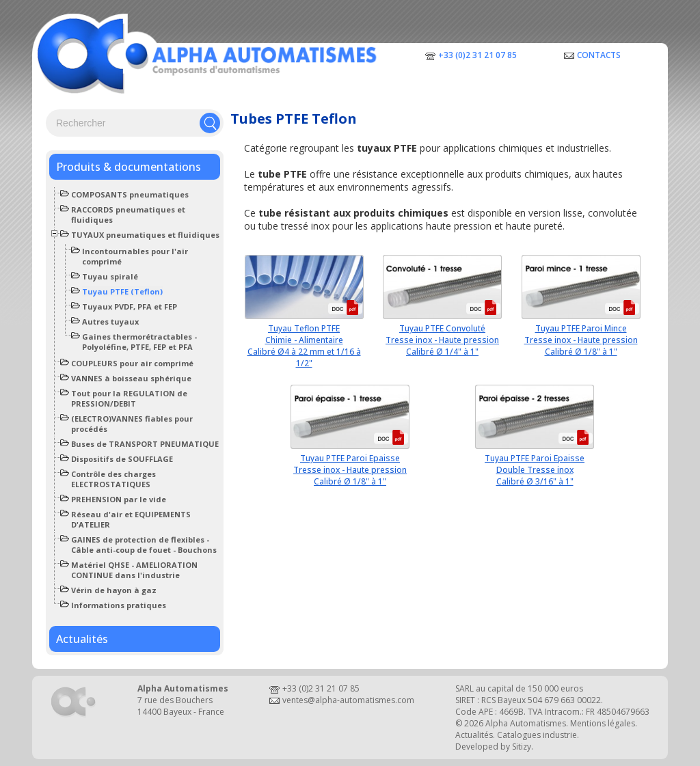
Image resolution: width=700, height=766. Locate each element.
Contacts (599, 55)
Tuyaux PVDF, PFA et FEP (130, 306)
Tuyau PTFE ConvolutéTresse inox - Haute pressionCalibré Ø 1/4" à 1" (442, 340)
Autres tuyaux (110, 322)
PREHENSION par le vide (119, 499)
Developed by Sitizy (493, 747)
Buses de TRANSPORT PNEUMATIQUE (145, 444)
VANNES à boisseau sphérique (131, 378)
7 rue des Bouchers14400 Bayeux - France (181, 706)
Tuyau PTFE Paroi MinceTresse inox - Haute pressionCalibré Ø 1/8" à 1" (581, 340)
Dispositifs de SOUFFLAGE (122, 459)
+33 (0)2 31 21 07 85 (477, 55)
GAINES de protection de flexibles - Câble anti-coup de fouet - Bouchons (144, 545)
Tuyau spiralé (110, 276)
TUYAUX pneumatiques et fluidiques (145, 235)
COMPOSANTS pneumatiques (130, 194)
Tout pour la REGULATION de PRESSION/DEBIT (129, 398)
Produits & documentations (129, 167)
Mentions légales (603, 723)
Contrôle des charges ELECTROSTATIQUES (113, 479)
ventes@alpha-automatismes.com (348, 700)
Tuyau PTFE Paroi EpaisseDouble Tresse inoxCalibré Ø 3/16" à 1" (535, 470)
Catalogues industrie (537, 735)
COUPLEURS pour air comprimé (132, 363)
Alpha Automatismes (526, 723)
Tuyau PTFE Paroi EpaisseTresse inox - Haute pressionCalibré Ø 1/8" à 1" (350, 470)
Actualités (82, 639)
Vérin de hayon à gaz (114, 590)
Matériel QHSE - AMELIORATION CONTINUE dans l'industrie (134, 570)
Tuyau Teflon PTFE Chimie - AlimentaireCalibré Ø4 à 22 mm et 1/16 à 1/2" (304, 346)
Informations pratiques (119, 605)
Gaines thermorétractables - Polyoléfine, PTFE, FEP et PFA (139, 342)
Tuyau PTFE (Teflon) (122, 291)
